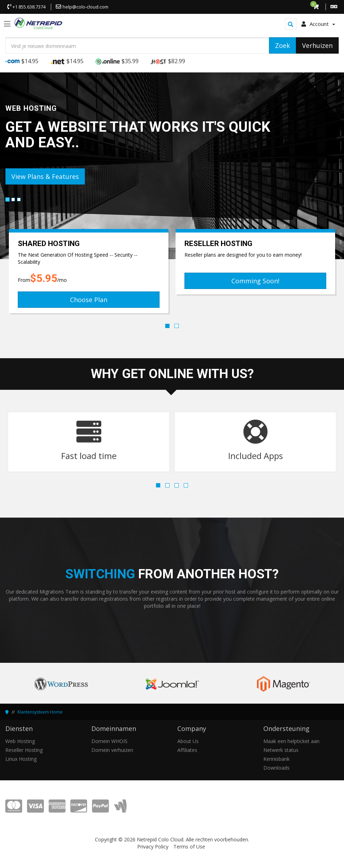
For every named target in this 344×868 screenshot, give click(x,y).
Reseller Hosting (24, 750)
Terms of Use (189, 847)
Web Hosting (20, 741)
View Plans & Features (45, 176)
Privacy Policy (153, 847)
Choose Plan (89, 300)
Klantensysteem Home (40, 712)
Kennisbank (276, 759)
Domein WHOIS (109, 741)
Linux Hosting (21, 759)
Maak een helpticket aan (291, 741)
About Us (188, 741)
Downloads (276, 768)
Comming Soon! (255, 281)
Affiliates (187, 750)
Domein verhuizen (112, 750)
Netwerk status (281, 750)
